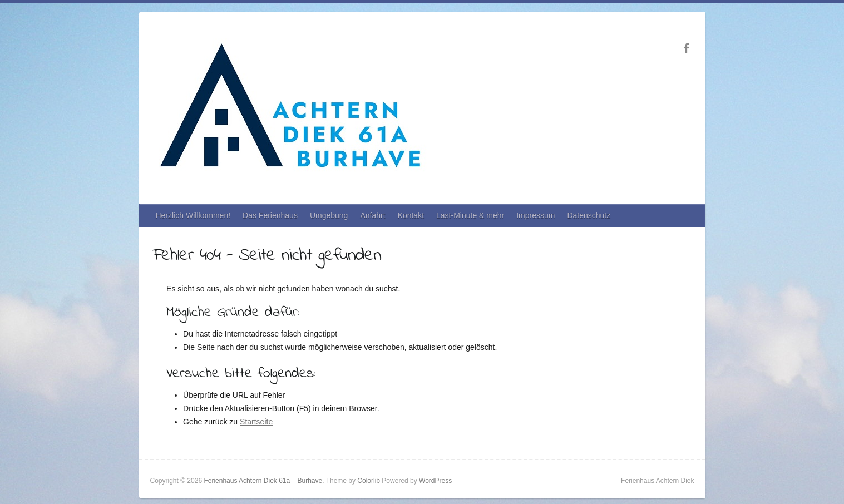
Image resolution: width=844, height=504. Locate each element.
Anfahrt (372, 215)
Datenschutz (589, 215)
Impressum (535, 215)
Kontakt (411, 215)
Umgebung (329, 215)
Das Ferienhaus (270, 215)
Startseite (256, 422)
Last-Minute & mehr (470, 215)
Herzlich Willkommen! (193, 215)
